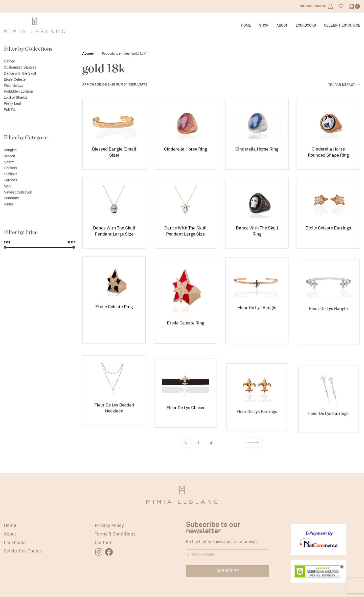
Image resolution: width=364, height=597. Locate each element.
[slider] (5, 247)
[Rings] (39, 204)
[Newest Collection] (39, 193)
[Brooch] (39, 156)
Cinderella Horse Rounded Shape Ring (328, 152)
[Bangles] (39, 150)
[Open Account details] (316, 6)
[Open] (341, 6)
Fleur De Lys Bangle (257, 318)
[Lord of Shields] (39, 98)
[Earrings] (39, 180)
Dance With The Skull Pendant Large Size (114, 231)
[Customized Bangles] (39, 68)
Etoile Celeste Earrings (328, 230)
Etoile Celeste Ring (114, 311)
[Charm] (39, 162)
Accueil (88, 53)
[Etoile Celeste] (39, 80)
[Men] (39, 186)
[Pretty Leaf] (39, 104)
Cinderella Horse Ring (186, 149)
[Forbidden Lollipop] (39, 92)
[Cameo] (39, 61)
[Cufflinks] (39, 174)
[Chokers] (39, 168)
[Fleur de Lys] (39, 86)
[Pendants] (39, 198)
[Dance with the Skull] (39, 74)
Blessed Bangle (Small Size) (114, 152)
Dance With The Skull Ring (257, 232)
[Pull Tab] (39, 110)
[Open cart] (355, 6)
